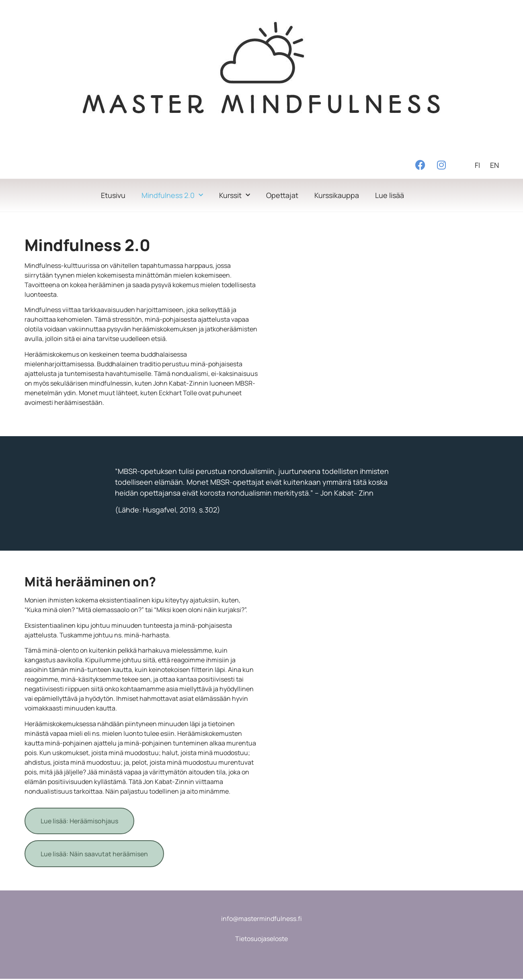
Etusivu (113, 195)
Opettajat (282, 195)
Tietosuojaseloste (261, 940)
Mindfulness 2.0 (172, 195)
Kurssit (235, 195)
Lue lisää (390, 195)
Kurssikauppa (337, 195)
